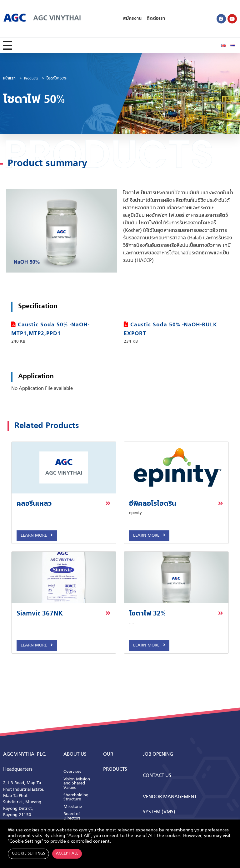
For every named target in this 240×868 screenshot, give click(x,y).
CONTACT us (157, 776)
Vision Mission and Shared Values (77, 784)
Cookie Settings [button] (28, 854)
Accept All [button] (67, 854)
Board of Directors (72, 816)
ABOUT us (75, 754)
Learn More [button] (37, 535)
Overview (72, 772)
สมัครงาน (132, 19)
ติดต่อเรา (156, 19)
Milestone (73, 807)
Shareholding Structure (76, 797)
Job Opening (158, 754)
